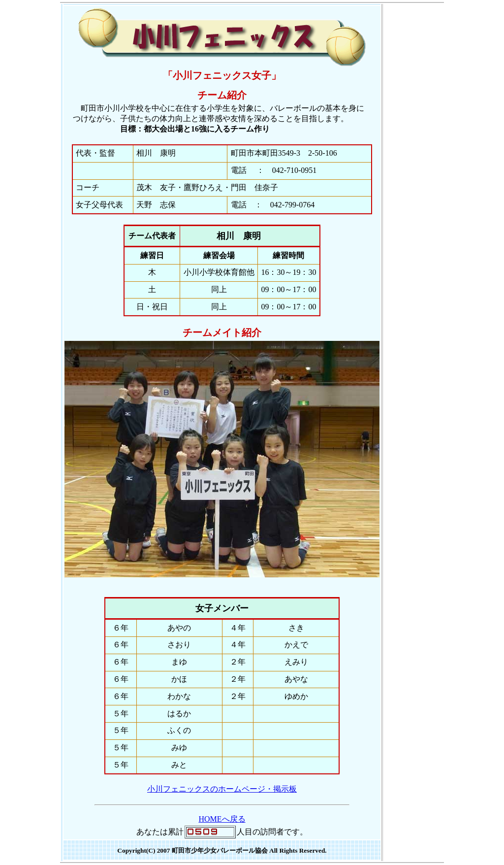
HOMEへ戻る (222, 819)
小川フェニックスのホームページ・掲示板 (222, 789)
